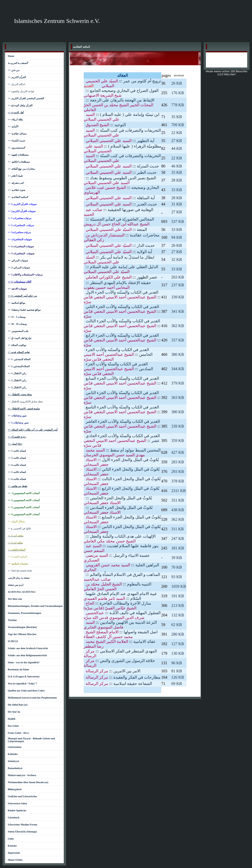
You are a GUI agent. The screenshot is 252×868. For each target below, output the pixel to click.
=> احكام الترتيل (17, 84)
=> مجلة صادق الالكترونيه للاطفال (25, 402)
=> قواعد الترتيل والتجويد (21, 91)
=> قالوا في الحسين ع (19, 528)
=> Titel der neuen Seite (20, 571)
